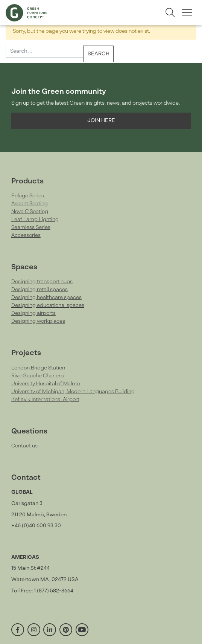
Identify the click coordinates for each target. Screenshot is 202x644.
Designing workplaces (38, 321)
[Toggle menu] (187, 13)
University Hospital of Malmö (46, 384)
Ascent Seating (30, 204)
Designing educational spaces (48, 305)
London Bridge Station (38, 368)
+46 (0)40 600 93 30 (36, 526)
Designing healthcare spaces (46, 298)
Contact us (24, 446)
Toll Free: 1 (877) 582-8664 (42, 591)
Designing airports (33, 313)
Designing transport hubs (42, 282)
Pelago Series (28, 196)
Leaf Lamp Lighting (35, 220)
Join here (101, 121)
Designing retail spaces (39, 290)
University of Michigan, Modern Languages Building (73, 392)
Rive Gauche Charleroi (38, 376)
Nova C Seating (30, 212)
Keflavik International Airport (45, 400)
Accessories (26, 235)
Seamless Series (31, 227)
